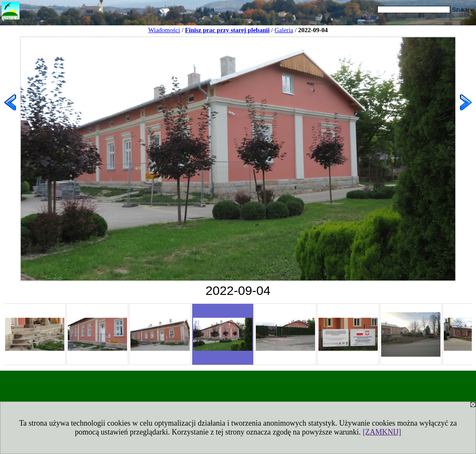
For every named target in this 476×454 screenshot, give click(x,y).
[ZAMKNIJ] (382, 432)
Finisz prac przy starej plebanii (227, 30)
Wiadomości (164, 30)
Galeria (284, 30)
